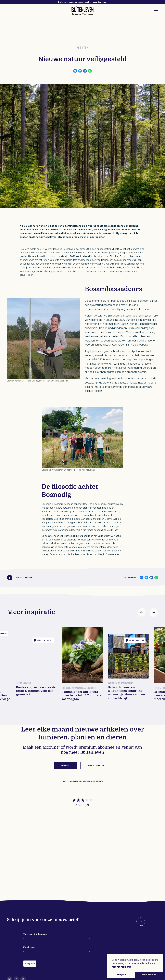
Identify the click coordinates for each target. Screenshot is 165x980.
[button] (142, 612)
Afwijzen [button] (121, 975)
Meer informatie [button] (122, 967)
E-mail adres (30, 947)
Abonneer (65, 765)
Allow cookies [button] (149, 975)
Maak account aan (96, 765)
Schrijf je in (30, 964)
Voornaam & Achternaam (35, 934)
